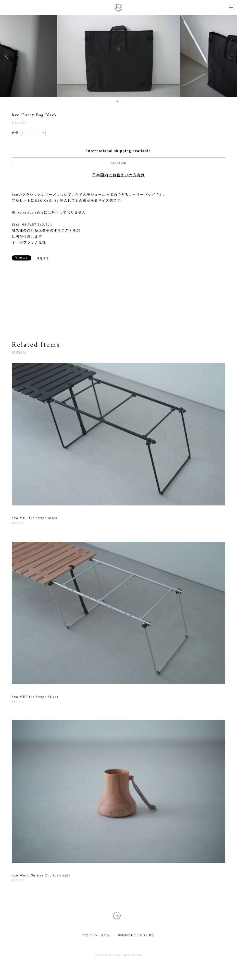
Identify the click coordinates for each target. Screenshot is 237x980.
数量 (15, 133)
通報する (43, 258)
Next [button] (229, 56)
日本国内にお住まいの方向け (118, 175)
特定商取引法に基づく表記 (136, 935)
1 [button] (117, 101)
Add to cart (119, 163)
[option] (119, 56)
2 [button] (121, 101)
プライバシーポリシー (98, 935)
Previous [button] (8, 56)
